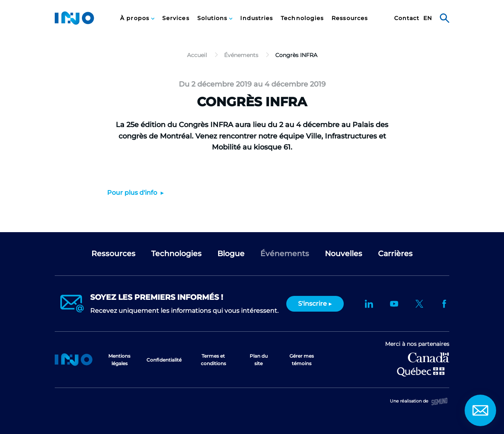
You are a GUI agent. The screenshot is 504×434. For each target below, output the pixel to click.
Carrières (395, 254)
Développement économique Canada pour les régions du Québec (429, 357)
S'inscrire (312, 304)
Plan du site (259, 360)
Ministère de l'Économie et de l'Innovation (421, 371)
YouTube (394, 304)
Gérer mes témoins (302, 360)
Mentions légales (119, 360)
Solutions (213, 18)
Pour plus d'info (133, 193)
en (428, 18)
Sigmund (439, 402)
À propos (136, 18)
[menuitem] (137, 18)
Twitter (419, 304)
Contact (407, 18)
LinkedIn (369, 304)
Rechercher (445, 18)
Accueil (74, 360)
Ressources (350, 18)
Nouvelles (344, 254)
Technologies (302, 18)
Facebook (445, 304)
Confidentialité (164, 360)
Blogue (231, 254)
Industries (257, 18)
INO (74, 18)
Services (176, 18)
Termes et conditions (213, 360)
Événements (285, 254)
